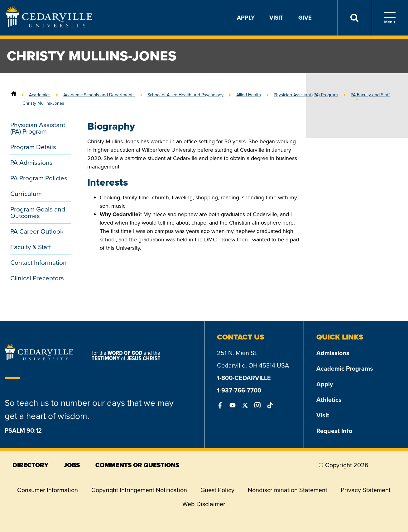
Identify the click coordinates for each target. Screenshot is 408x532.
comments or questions (137, 465)
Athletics (329, 400)
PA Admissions (31, 162)
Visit (276, 18)
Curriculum (26, 194)
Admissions (333, 353)
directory (30, 465)
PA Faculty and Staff (370, 95)
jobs (72, 465)
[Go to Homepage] (49, 26)
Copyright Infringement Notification (139, 490)
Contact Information (38, 262)
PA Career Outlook (37, 231)
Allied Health (249, 95)
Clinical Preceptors (37, 278)
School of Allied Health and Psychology (185, 95)
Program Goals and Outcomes (38, 212)
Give (305, 18)
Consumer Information (48, 490)
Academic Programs (345, 368)
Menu (390, 18)
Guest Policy (217, 490)
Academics (40, 95)
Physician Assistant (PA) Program (306, 95)
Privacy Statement (366, 490)
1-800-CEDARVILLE (244, 378)
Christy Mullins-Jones (43, 103)
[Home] (14, 95)
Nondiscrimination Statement (288, 490)
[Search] (354, 18)
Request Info (334, 431)
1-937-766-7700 (239, 390)
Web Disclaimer (204, 504)
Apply (246, 18)
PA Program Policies (39, 178)
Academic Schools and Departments (99, 95)
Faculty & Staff (31, 247)
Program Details (33, 147)
